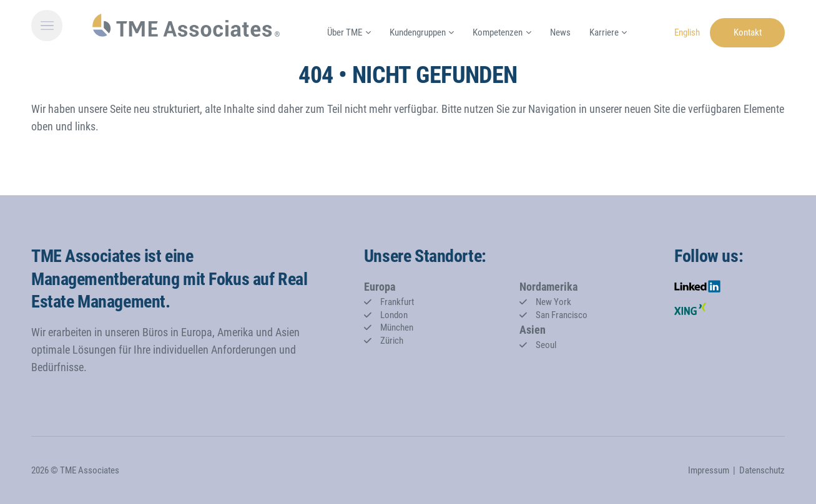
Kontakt (748, 32)
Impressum (709, 470)
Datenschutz (762, 470)
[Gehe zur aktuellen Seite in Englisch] (687, 31)
